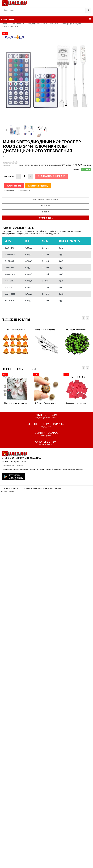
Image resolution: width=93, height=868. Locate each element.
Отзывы (46, 206)
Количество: (9, 176)
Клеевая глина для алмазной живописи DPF (78, 403)
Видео (46, 212)
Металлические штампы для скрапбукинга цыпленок (16, 403)
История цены (46, 218)
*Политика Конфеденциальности (14, 462)
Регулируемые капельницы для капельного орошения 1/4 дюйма (78, 329)
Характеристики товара (46, 200)
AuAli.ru (22, 488)
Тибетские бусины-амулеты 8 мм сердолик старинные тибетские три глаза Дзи (47, 403)
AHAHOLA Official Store (82, 165)
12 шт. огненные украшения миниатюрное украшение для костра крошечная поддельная (16, 329)
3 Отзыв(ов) (67, 165)
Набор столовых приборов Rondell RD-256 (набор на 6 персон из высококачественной (47, 329)
